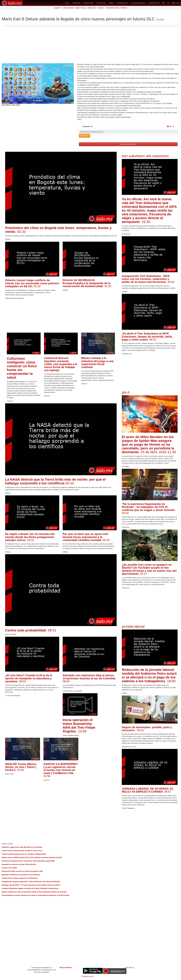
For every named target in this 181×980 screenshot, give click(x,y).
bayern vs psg (80, 8)
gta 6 (126, 392)
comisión (101, 8)
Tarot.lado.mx (130, 968)
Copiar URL (85, 136)
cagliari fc (58, 8)
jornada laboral (133, 626)
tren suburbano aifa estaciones (145, 156)
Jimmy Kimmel (68, 8)
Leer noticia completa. (128, 144)
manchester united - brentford (116, 8)
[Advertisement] (91, 46)
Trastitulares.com (88, 976)
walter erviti (91, 8)
